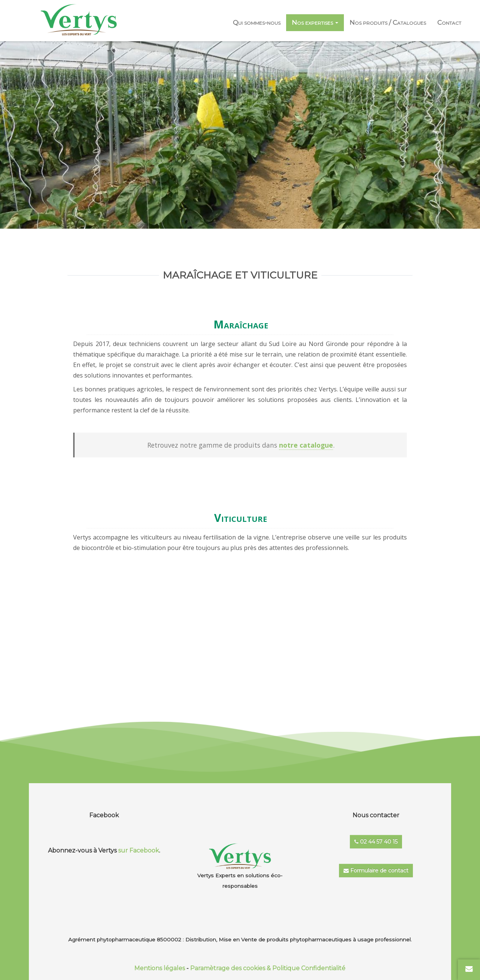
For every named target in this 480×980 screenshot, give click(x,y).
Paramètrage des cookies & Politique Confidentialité (268, 968)
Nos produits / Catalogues (388, 22)
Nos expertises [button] (315, 22)
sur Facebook (139, 850)
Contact (449, 22)
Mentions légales (160, 968)
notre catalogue (306, 445)
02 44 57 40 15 (376, 842)
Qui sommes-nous (257, 22)
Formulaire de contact (376, 871)
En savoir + (233, 616)
